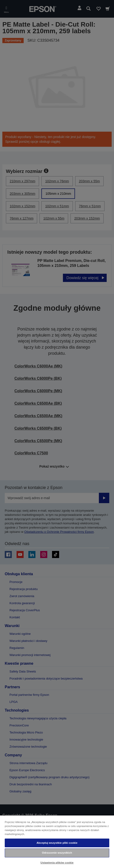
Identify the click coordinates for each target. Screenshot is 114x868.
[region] (57, 842)
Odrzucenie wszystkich (57, 853)
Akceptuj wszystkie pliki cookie (57, 843)
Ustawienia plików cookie (57, 863)
